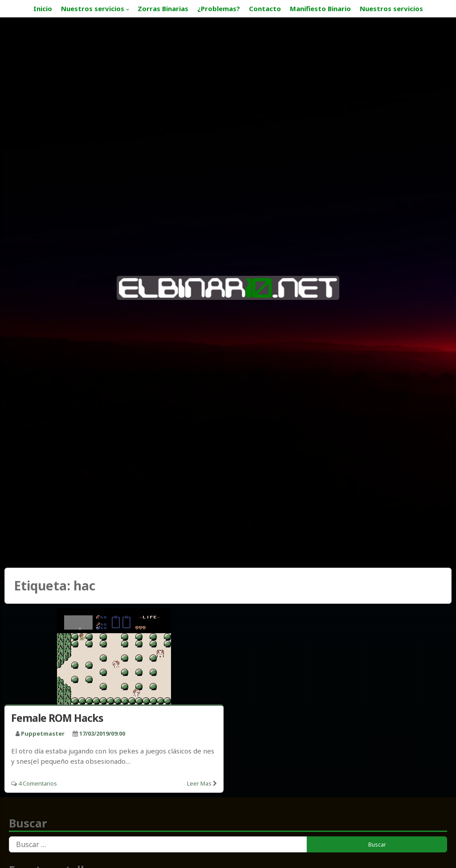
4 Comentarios (38, 783)
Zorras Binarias (163, 8)
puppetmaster (43, 733)
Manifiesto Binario (320, 8)
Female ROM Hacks (57, 718)
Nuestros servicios (93, 8)
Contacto (265, 8)
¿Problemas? (219, 8)
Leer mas (199, 783)
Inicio (43, 8)
